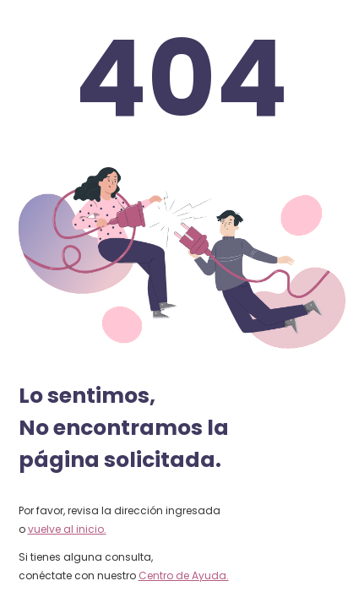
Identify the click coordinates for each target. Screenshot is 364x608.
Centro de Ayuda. (184, 575)
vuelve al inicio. (67, 529)
